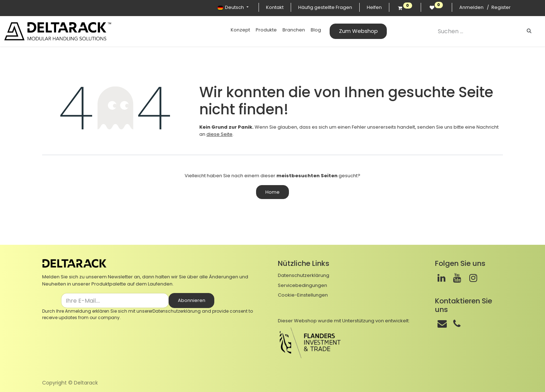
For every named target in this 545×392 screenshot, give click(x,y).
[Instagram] (473, 278)
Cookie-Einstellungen (303, 295)
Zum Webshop (358, 31)
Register (501, 7)
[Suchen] (529, 31)
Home (272, 192)
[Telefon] (457, 324)
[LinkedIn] (441, 278)
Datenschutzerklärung (177, 311)
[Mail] (442, 324)
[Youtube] (457, 278)
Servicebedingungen (302, 285)
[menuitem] (240, 30)
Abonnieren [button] (192, 300)
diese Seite (219, 134)
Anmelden (471, 7)
